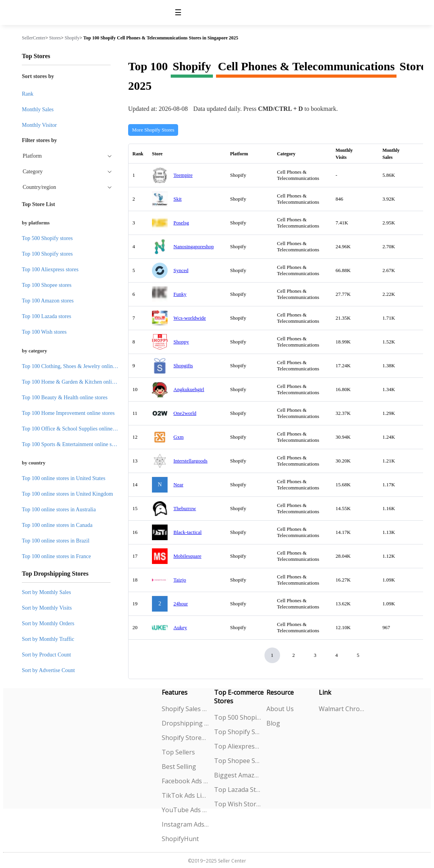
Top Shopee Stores (238, 761)
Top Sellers (178, 752)
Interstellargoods (190, 461)
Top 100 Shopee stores (47, 285)
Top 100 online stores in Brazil (56, 541)
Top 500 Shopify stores (47, 238)
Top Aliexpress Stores (238, 746)
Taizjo (180, 580)
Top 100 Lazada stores (46, 316)
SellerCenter (34, 38)
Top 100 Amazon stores (48, 301)
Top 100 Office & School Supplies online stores (74, 429)
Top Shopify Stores (238, 732)
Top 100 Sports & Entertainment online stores (72, 444)
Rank (28, 94)
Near (178, 485)
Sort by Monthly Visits (47, 608)
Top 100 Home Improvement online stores (68, 413)
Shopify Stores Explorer (185, 738)
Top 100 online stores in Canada (57, 525)
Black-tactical (188, 532)
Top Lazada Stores (238, 790)
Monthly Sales (38, 109)
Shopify (72, 38)
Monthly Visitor (39, 125)
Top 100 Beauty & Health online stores (65, 398)
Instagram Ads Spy (185, 824)
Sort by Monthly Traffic (48, 639)
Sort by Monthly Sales (46, 592)
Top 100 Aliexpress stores (50, 269)
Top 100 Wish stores (44, 332)
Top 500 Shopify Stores (238, 717)
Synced (181, 270)
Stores (55, 38)
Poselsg (181, 223)
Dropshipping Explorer (185, 723)
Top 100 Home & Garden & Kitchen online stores (77, 382)
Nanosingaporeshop (194, 246)
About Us (280, 709)
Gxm (179, 437)
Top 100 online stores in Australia (59, 510)
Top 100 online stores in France (56, 556)
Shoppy (181, 342)
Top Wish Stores (238, 804)
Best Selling (179, 767)
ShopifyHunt (180, 839)
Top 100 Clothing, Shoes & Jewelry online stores (76, 366)
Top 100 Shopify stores (47, 254)
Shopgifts (183, 366)
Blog (273, 723)
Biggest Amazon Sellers (238, 775)
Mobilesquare (187, 556)
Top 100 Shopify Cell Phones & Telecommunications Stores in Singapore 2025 (161, 38)
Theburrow (185, 508)
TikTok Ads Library (185, 795)
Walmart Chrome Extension (342, 709)
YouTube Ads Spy (185, 810)
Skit (178, 199)
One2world (185, 413)
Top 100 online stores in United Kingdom (67, 494)
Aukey (180, 627)
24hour (181, 604)
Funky (180, 294)
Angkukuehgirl (189, 389)
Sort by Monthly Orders (48, 623)
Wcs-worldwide (190, 318)
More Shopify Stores (153, 130)
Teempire (183, 175)
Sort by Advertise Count (48, 670)
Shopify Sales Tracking (185, 709)
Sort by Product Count (46, 655)
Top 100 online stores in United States (64, 478)
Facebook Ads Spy (185, 781)
